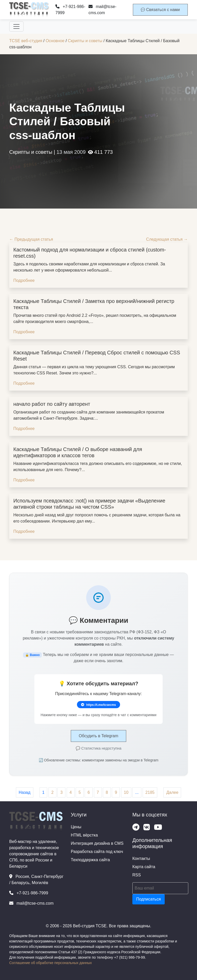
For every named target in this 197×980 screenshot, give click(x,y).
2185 (150, 792)
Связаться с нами (160, 10)
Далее (172, 792)
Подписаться (149, 899)
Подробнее (24, 280)
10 (126, 792)
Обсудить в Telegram (98, 736)
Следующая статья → (167, 239)
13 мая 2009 (71, 152)
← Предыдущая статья (31, 239)
